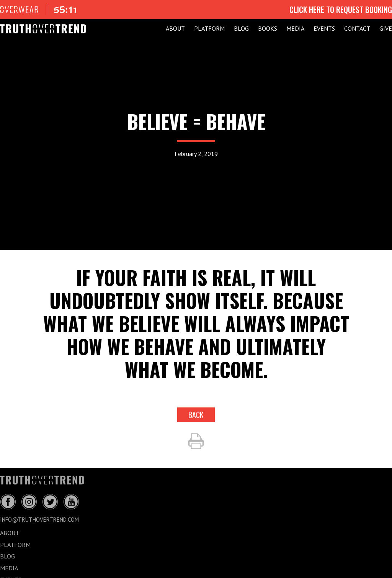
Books (268, 28)
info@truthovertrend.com (39, 520)
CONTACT (357, 28)
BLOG (241, 28)
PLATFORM (209, 28)
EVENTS (324, 28)
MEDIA (295, 28)
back (196, 415)
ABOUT (175, 28)
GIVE (386, 28)
